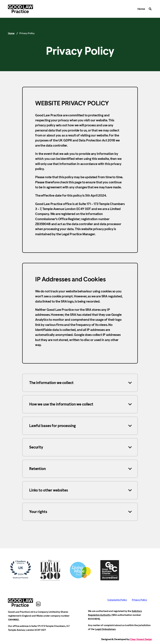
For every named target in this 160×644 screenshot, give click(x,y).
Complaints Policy (117, 600)
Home (141, 9)
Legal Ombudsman (105, 629)
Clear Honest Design (141, 639)
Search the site (150, 9)
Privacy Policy (139, 600)
